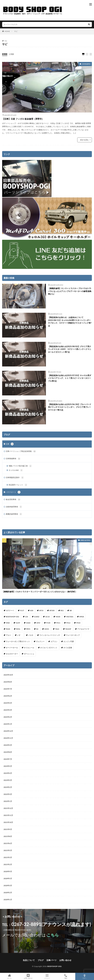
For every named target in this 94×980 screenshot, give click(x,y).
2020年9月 (8, 871)
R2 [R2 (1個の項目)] (37, 629)
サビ (16, 31)
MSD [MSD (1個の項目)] (8, 623)
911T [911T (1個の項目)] (22, 610)
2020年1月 (8, 900)
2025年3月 (8, 710)
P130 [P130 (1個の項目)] (48, 623)
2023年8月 (8, 752)
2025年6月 (8, 696)
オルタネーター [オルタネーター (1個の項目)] (12, 654)
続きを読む (85, 140)
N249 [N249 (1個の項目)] (18, 623)
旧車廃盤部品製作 (15, 478)
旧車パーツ (52, 960)
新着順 (5, 54)
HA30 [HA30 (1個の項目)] (58, 617)
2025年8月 (8, 682)
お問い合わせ (65, 960)
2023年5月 (8, 766)
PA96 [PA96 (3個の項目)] (18, 629)
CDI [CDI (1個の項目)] (27, 617)
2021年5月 (8, 850)
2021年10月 (8, 822)
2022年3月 (8, 794)
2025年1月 (8, 724)
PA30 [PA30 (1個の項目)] (8, 629)
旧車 (10, 444)
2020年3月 (8, 885)
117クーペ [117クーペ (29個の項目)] (10, 610)
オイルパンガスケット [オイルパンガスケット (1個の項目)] (49, 648)
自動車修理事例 (14, 507)
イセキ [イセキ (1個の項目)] (31, 635)
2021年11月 (8, 815)
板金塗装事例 (13, 499)
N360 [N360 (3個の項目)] (28, 623)
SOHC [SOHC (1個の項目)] (47, 629)
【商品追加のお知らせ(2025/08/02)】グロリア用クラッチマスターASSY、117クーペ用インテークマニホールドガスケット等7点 (70, 349)
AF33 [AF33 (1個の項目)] (41, 610)
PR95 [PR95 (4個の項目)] (28, 629)
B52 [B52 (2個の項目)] (62, 610)
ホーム (9, 976)
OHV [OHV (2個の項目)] (38, 623)
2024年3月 (8, 745)
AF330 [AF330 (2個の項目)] (52, 610)
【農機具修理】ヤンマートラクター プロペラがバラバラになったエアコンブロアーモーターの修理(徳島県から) (70, 291)
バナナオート (13, 492)
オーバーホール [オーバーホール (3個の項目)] (12, 648)
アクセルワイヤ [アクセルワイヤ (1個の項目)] (83, 629)
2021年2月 (8, 864)
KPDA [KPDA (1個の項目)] (82, 617)
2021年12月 (8, 808)
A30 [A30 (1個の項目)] (32, 610)
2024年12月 (8, 731)
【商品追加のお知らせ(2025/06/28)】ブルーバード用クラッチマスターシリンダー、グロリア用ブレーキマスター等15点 (70, 407)
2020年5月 (8, 878)
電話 (66, 976)
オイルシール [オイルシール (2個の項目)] (29, 648)
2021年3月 (8, 857)
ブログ (41, 960)
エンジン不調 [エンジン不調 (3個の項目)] (69, 641)
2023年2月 (8, 787)
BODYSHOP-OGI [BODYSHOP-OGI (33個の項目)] (12, 617)
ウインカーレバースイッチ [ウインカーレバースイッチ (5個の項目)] (50, 635)
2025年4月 (8, 703)
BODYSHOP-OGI (54, 966)
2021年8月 (8, 836)
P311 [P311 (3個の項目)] (58, 623)
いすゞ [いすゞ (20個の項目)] (20, 635)
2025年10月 (8, 675)
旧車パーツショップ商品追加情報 (21, 451)
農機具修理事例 (14, 514)
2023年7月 (8, 759)
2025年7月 (8, 689)
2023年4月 (8, 773)
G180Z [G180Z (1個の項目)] (37, 617)
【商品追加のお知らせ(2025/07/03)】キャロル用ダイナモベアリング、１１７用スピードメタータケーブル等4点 (70, 378)
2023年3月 (8, 780)
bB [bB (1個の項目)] (71, 610)
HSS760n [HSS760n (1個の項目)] (70, 617)
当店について (29, 960)
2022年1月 (8, 801)
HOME (7, 31)
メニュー (47, 976)
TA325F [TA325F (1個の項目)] (68, 629)
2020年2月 (8, 893)
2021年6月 (8, 843)
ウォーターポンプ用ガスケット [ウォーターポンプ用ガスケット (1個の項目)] (18, 641)
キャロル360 (16, 470)
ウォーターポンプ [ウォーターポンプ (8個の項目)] (73, 635)
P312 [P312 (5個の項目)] (68, 623)
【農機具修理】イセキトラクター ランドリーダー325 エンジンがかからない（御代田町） (40, 592)
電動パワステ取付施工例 (20, 466)
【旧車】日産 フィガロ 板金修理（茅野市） (23, 119)
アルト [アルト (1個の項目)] (8, 635)
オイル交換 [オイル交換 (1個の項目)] (68, 648)
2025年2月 (8, 717)
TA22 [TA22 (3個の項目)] (57, 629)
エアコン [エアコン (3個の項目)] (54, 641)
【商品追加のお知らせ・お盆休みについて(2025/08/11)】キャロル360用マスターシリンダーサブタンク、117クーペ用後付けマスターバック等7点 (70, 322)
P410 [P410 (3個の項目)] (78, 623)
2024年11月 (8, 738)
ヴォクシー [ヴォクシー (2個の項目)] (40, 641)
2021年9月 (8, 829)
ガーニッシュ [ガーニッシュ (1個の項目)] (29, 654)
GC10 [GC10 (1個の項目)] (47, 617)
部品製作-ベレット (18, 485)
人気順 (11, 54)
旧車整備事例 (86, 64)
